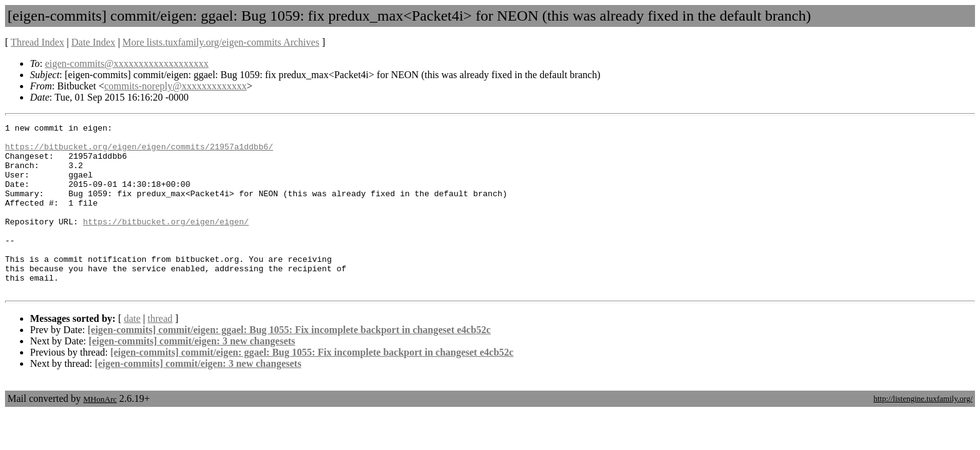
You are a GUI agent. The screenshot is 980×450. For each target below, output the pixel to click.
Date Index (93, 42)
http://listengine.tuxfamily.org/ (923, 432)
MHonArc (100, 433)
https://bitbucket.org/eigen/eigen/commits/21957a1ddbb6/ (139, 152)
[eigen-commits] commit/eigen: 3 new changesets (192, 375)
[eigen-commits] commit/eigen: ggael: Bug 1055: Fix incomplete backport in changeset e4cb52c (289, 363)
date (132, 352)
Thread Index (37, 42)
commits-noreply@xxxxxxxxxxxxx (176, 86)
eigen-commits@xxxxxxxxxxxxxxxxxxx (127, 63)
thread (160, 352)
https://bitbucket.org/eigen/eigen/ (166, 242)
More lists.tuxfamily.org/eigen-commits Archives (221, 42)
